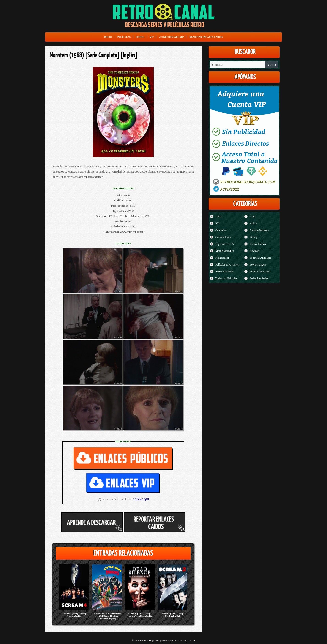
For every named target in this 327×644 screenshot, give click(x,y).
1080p (219, 216)
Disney (254, 237)
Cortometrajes (223, 237)
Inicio (108, 37)
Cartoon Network (259, 230)
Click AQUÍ (142, 499)
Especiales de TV (225, 244)
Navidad (255, 251)
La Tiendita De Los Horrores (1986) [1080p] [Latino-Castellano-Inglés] (107, 616)
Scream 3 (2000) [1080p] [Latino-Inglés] (172, 615)
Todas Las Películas (226, 278)
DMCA (191, 640)
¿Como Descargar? (172, 37)
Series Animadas (225, 271)
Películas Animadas (261, 258)
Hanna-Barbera (258, 244)
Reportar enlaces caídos (206, 37)
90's (218, 223)
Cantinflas (221, 230)
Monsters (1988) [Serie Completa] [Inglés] (94, 55)
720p (253, 216)
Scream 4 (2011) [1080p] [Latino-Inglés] (74, 615)
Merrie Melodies (225, 251)
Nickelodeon (222, 258)
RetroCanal (146, 640)
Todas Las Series (259, 278)
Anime (254, 223)
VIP (152, 37)
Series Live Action (260, 271)
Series (140, 37)
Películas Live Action (227, 265)
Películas (124, 37)
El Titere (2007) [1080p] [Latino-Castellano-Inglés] (140, 615)
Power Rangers (258, 265)
